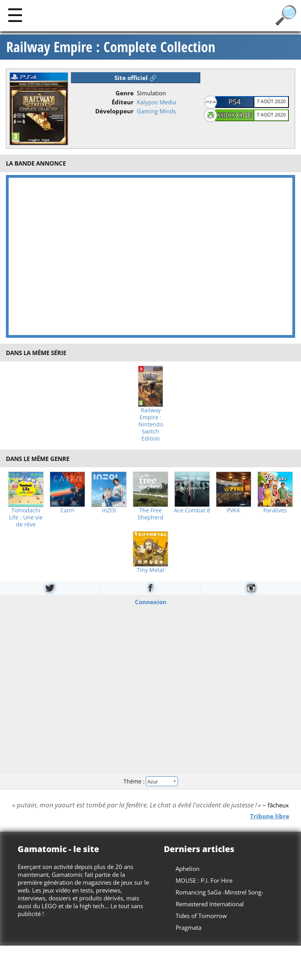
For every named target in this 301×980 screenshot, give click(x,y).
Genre (125, 93)
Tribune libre (270, 816)
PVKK (234, 510)
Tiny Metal (150, 570)
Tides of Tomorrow (201, 916)
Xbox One (235, 115)
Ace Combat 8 (192, 510)
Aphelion (188, 869)
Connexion (151, 601)
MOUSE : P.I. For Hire (204, 880)
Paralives (275, 510)
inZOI (109, 510)
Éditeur (123, 102)
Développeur (114, 111)
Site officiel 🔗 (136, 78)
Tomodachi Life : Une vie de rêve (26, 517)
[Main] (15, 15)
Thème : (150, 781)
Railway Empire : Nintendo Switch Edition (151, 424)
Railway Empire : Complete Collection (111, 47)
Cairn (67, 510)
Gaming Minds (156, 111)
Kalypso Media (156, 102)
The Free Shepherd (150, 514)
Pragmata (189, 927)
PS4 (235, 102)
